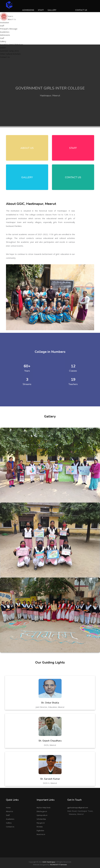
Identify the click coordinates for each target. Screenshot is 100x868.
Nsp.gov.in (41, 823)
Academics (10, 819)
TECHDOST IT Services (58, 865)
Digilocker (40, 830)
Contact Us (10, 827)
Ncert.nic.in (41, 834)
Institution (4, 22)
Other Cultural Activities (58, 23)
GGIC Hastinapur (49, 862)
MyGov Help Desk (44, 808)
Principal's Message (20, 23)
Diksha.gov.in (42, 811)
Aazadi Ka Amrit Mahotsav (59, 13)
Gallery (9, 823)
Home (8, 808)
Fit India (40, 827)
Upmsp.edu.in (42, 815)
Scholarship (41, 819)
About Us (10, 811)
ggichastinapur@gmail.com (78, 808)
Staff (2, 26)
